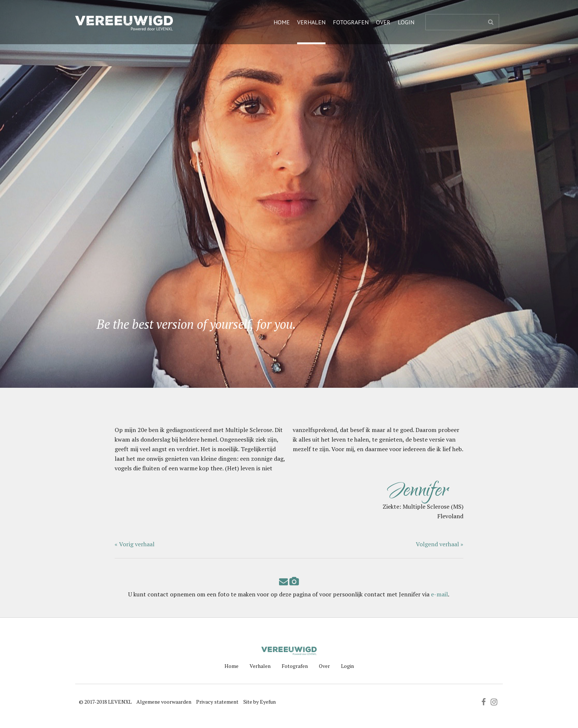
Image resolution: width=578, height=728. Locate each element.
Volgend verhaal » (440, 544)
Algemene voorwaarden (164, 702)
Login (406, 22)
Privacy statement (217, 702)
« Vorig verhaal (135, 544)
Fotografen (351, 22)
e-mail (439, 594)
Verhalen (311, 22)
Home (282, 22)
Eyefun (268, 702)
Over (383, 22)
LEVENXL (120, 702)
